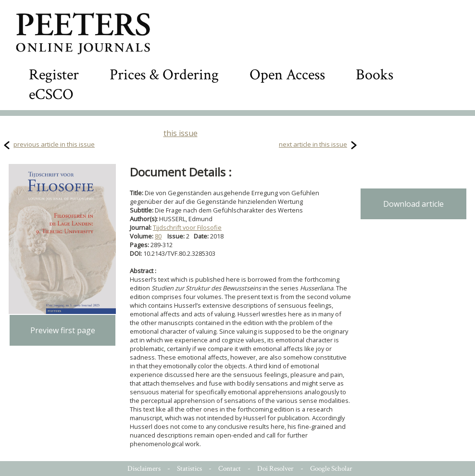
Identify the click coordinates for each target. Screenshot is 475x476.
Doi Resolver (275, 469)
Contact (230, 469)
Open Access (287, 75)
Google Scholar (331, 469)
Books (375, 75)
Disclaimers (144, 469)
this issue (181, 133)
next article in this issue (313, 144)
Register (54, 75)
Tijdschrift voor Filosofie (187, 227)
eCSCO (51, 94)
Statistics (189, 469)
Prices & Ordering (164, 75)
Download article (413, 204)
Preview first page (63, 330)
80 (158, 236)
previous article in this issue (54, 144)
